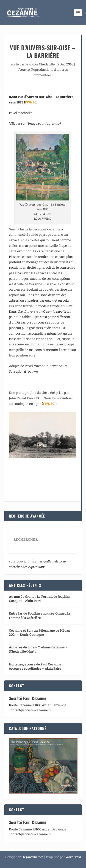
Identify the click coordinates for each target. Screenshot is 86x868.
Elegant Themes (32, 857)
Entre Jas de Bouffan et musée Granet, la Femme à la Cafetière (39, 616)
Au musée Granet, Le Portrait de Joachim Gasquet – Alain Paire (40, 599)
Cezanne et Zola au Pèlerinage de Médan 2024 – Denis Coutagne (40, 633)
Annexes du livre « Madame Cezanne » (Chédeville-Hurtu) (38, 649)
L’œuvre (24, 70)
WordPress (73, 857)
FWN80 (31, 102)
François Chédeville (40, 64)
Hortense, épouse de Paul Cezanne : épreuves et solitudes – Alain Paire (36, 666)
